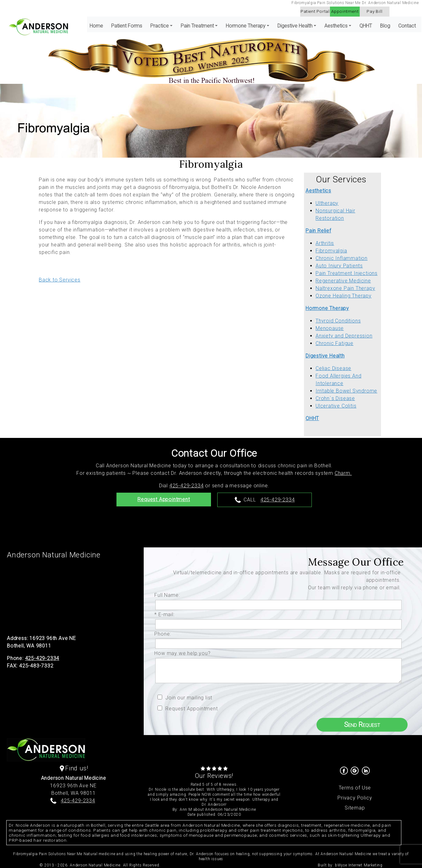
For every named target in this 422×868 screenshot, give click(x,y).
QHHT (366, 26)
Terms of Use (355, 788)
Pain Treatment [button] (197, 26)
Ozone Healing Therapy (344, 296)
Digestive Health (325, 356)
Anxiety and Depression (344, 336)
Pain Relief (318, 231)
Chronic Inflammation (342, 258)
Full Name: (169, 595)
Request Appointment (164, 499)
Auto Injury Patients (339, 266)
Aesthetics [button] (336, 26)
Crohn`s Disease (335, 398)
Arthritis (325, 243)
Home (96, 26)
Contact (407, 26)
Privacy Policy (355, 798)
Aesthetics (318, 191)
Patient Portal (315, 11)
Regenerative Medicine (343, 281)
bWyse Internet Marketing (359, 865)
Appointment (345, 11)
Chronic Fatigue (335, 343)
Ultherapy (327, 203)
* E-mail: (166, 614)
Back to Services (60, 280)
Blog (385, 26)
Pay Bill (374, 11)
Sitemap (355, 808)
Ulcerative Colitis (336, 406)
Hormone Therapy (327, 308)
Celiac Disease (333, 368)
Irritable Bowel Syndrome (346, 391)
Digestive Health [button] (295, 26)
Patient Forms (127, 26)
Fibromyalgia (331, 251)
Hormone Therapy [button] (246, 26)
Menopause (330, 328)
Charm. (343, 473)
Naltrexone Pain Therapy (345, 288)
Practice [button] (160, 26)
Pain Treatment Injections (347, 273)
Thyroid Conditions (338, 321)
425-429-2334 (187, 486)
